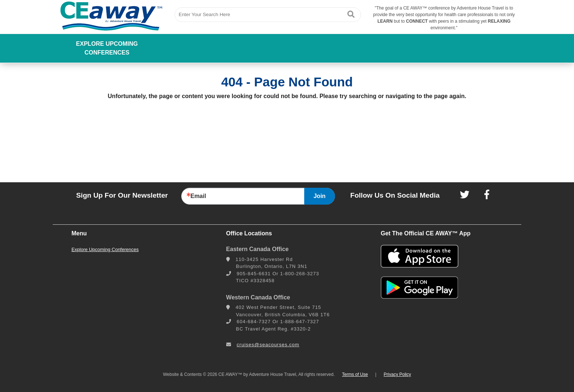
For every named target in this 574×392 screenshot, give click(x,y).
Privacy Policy (397, 374)
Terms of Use (355, 374)
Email (198, 196)
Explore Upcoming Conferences (107, 48)
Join (319, 196)
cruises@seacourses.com (268, 345)
